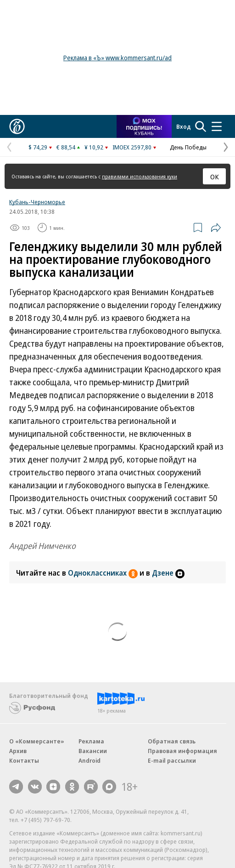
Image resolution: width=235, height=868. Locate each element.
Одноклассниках (104, 573)
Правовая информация (182, 751)
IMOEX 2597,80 (132, 147)
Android (90, 760)
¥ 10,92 (94, 147)
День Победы (188, 147)
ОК (215, 177)
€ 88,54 (66, 147)
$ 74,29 (38, 147)
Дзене (168, 573)
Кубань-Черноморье (37, 202)
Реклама (91, 741)
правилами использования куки (140, 176)
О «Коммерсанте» (37, 741)
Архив (18, 751)
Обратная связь (172, 741)
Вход (184, 126)
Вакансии (93, 751)
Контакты (24, 760)
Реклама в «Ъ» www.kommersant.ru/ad (117, 58)
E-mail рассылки (172, 760)
